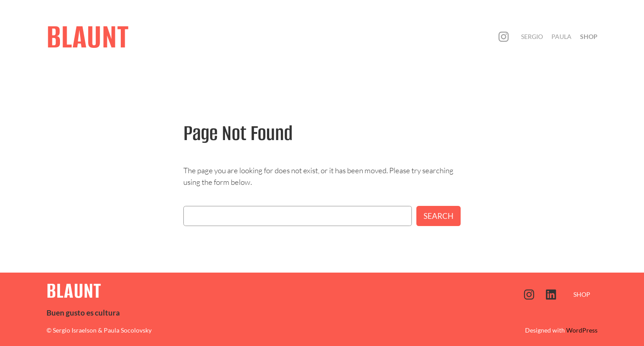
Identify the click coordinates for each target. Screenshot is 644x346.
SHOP (582, 294)
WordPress (582, 330)
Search (439, 216)
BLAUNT (88, 37)
